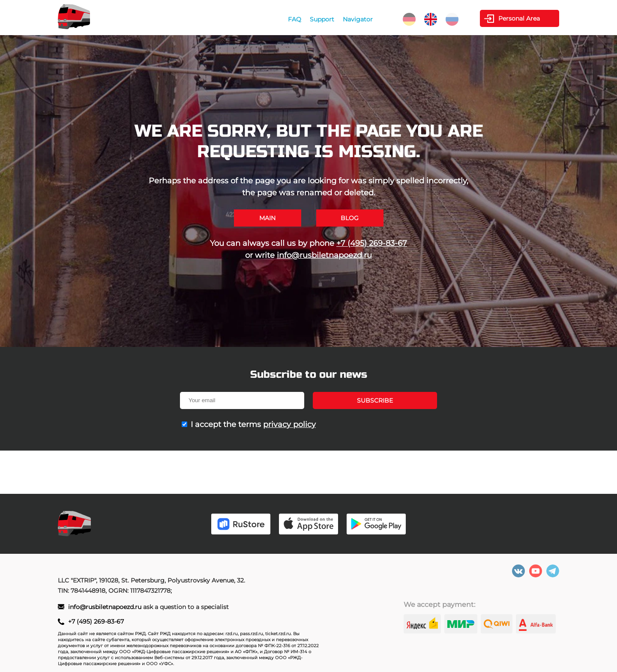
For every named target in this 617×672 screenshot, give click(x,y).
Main (267, 218)
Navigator (358, 19)
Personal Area (519, 18)
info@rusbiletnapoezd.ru (324, 255)
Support (322, 19)
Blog (350, 218)
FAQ (295, 19)
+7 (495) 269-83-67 (372, 243)
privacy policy (289, 424)
